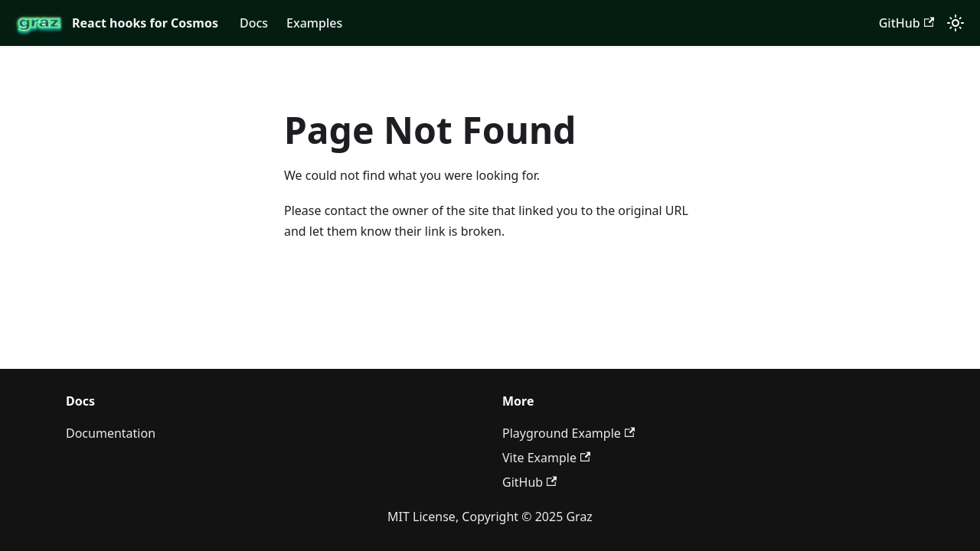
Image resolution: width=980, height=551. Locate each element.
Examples (314, 23)
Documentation (111, 433)
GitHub (906, 23)
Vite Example (546, 458)
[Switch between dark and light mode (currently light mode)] (955, 23)
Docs (254, 23)
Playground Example (568, 433)
